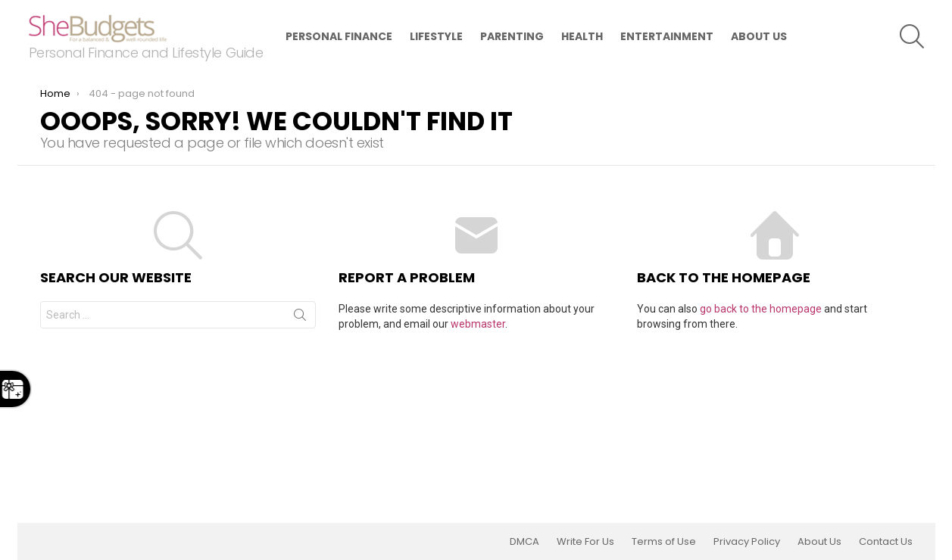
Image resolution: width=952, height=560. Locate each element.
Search (300, 318)
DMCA (524, 542)
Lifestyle (436, 36)
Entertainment (667, 36)
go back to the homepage (761, 309)
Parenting (512, 36)
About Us (759, 36)
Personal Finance (339, 36)
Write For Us (585, 542)
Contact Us (886, 542)
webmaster (478, 324)
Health (582, 36)
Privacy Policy (747, 542)
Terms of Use (664, 542)
